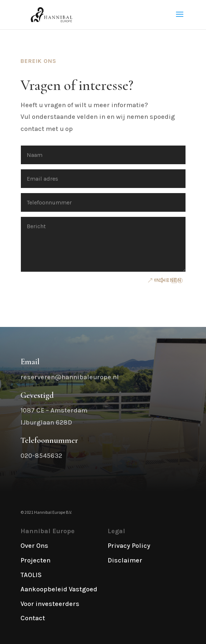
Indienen (168, 280)
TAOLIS (31, 575)
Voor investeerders (50, 604)
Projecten (35, 560)
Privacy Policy (129, 546)
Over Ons (34, 546)
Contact (33, 618)
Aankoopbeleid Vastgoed (59, 589)
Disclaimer (125, 560)
